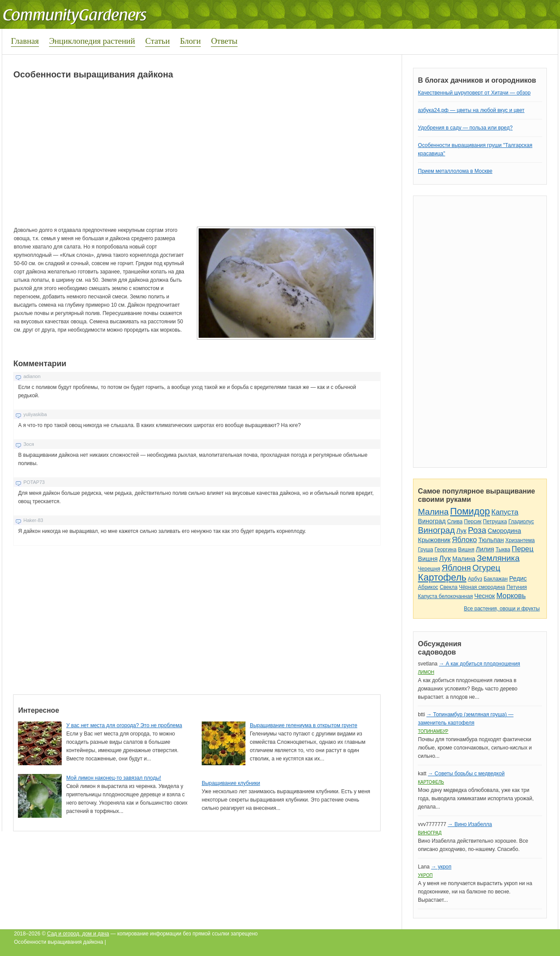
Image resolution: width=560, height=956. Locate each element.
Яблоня (456, 568)
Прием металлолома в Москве (455, 171)
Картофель (442, 577)
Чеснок (485, 596)
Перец (523, 549)
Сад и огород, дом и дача (78, 934)
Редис (518, 578)
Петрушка (495, 522)
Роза (477, 530)
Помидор (470, 511)
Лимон (426, 672)
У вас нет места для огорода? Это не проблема (124, 725)
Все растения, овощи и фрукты (502, 609)
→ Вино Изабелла (470, 824)
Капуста (505, 512)
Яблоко (464, 540)
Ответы (224, 41)
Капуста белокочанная (445, 596)
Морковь (511, 596)
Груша (425, 550)
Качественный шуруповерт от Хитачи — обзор (474, 93)
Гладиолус (521, 522)
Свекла (449, 587)
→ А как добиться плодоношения (479, 664)
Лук (461, 531)
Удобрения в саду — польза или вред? (465, 128)
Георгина (445, 550)
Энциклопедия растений (92, 41)
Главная (25, 41)
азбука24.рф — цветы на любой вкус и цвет (471, 110)
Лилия (485, 549)
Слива (455, 522)
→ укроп (441, 867)
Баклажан (495, 579)
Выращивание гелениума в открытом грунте (304, 725)
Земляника (498, 558)
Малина (433, 512)
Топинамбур (433, 731)
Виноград (432, 521)
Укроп (425, 875)
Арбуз (475, 579)
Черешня (429, 569)
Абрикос (428, 587)
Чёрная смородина (482, 587)
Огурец (486, 568)
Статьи (157, 41)
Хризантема (520, 540)
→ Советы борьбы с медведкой (466, 774)
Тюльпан (491, 540)
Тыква (503, 550)
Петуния (517, 587)
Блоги (190, 41)
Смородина (504, 531)
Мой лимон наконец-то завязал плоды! (114, 778)
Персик (473, 522)
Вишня (466, 550)
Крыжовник (434, 540)
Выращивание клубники (231, 783)
